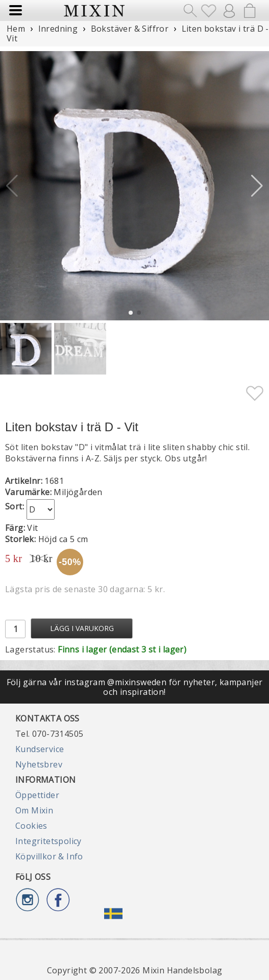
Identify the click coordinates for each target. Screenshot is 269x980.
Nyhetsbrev (39, 764)
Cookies (31, 826)
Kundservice (40, 749)
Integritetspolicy (48, 841)
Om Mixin (34, 810)
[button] (257, 186)
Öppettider (37, 795)
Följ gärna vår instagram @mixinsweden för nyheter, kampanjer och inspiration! (135, 687)
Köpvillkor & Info (49, 856)
